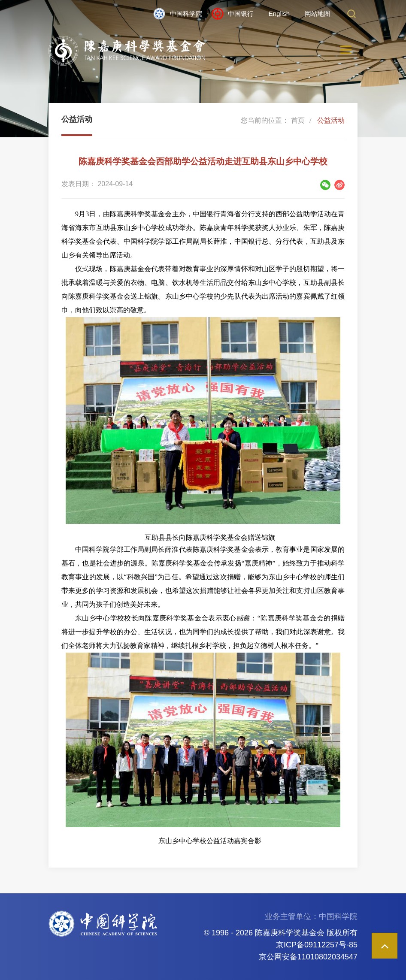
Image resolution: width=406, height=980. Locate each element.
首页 (298, 120)
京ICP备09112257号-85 (317, 945)
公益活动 (331, 120)
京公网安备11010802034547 (308, 957)
